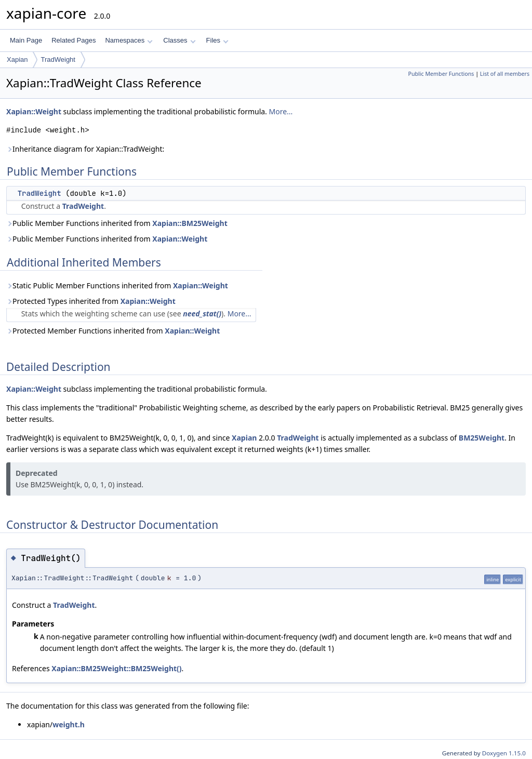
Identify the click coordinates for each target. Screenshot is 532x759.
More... (281, 111)
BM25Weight (482, 438)
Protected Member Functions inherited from (113, 331)
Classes (179, 40)
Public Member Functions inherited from (117, 223)
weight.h (69, 724)
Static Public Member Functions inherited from (117, 285)
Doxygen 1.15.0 (504, 753)
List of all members (505, 74)
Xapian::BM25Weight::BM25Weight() (116, 668)
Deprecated (37, 473)
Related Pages (74, 40)
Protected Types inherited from (91, 301)
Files (217, 40)
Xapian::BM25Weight (190, 223)
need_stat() (202, 314)
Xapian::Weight (34, 111)
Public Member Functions (441, 74)
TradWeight (58, 59)
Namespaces (129, 40)
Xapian (17, 59)
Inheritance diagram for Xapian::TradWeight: (85, 149)
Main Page (26, 40)
